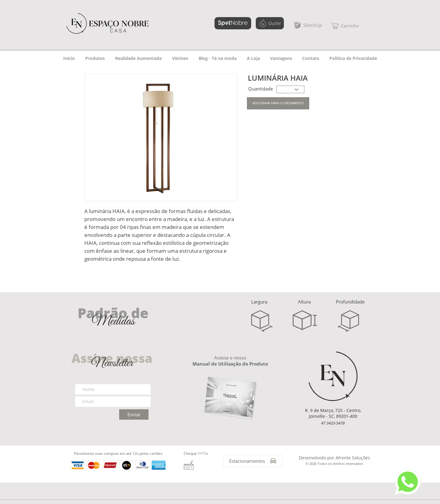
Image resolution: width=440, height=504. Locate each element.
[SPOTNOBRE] (233, 23)
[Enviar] (134, 414)
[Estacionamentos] (253, 461)
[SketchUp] (308, 25)
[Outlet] (270, 23)
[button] (345, 26)
